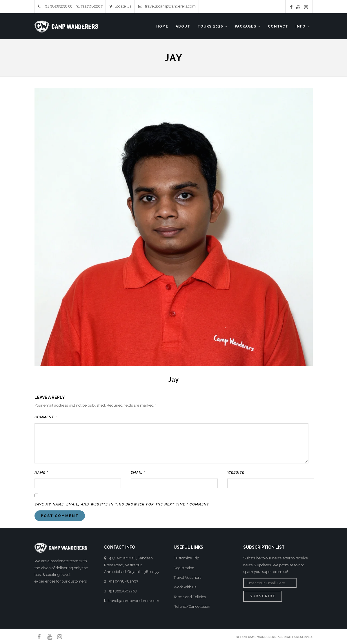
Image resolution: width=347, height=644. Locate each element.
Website (236, 473)
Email (138, 473)
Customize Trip (186, 558)
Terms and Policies (190, 597)
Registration (184, 568)
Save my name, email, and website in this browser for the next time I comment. (122, 504)
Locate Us (120, 6)
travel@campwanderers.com (167, 6)
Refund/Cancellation (192, 606)
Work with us (185, 587)
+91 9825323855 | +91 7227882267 (70, 6)
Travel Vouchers (187, 577)
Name (41, 473)
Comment (46, 417)
